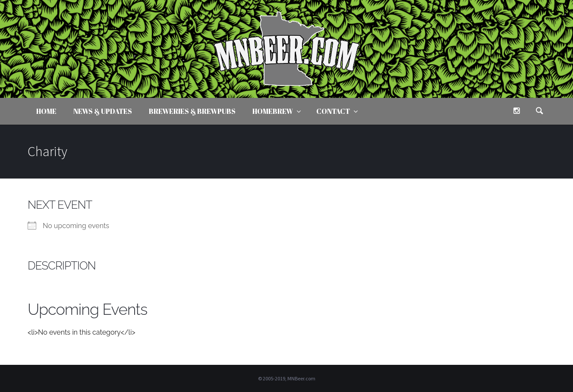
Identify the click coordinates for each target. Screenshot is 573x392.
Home (46, 111)
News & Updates (103, 111)
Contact (333, 111)
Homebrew (273, 111)
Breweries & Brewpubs (192, 111)
